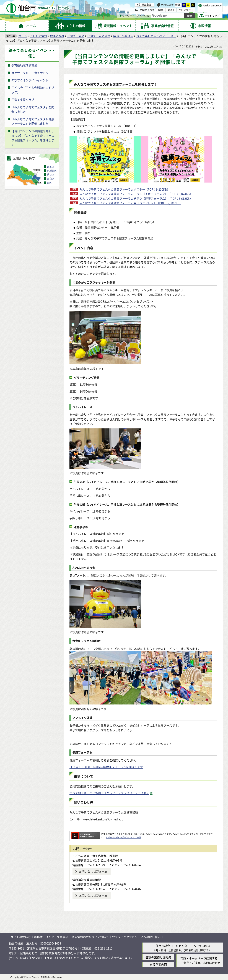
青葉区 (51, 166)
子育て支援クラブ (23, 100)
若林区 (51, 175)
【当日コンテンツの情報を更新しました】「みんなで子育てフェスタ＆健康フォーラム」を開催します (33, 138)
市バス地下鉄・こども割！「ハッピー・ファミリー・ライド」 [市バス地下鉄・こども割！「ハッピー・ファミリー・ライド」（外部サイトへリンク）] (109, 793)
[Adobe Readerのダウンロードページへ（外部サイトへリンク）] (85, 834)
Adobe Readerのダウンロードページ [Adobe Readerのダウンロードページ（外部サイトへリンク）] (123, 837)
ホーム (23, 36)
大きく (171, 10)
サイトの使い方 (21, 937)
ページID (143, 16)
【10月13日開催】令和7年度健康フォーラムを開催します (106, 767)
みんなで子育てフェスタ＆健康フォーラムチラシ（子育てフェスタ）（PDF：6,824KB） (136, 194)
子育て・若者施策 (99, 36)
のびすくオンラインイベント (30, 80)
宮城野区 (52, 171)
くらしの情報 (38, 36)
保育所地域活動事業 (24, 65)
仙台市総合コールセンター (173, 946)
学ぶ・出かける (123, 36)
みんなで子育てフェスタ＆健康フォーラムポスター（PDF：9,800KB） (125, 189)
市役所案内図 (158, 964)
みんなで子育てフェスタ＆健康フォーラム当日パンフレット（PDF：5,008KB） (130, 203)
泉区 (49, 183)
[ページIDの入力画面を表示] (137, 15)
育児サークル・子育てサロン (30, 73)
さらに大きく (186, 10)
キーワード (127, 16)
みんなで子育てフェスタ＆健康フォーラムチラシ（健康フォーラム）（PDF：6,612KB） (136, 198)
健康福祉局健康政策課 (87, 880)
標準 (178, 5)
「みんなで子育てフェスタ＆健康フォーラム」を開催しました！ (33, 121)
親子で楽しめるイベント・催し (156, 36)
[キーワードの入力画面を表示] (120, 15)
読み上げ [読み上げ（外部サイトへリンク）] (146, 4)
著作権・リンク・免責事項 (51, 937)
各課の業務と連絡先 (158, 957)
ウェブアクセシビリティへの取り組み (136, 937)
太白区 (51, 179)
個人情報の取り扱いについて (90, 937)
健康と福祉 (57, 36)
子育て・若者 (76, 36)
